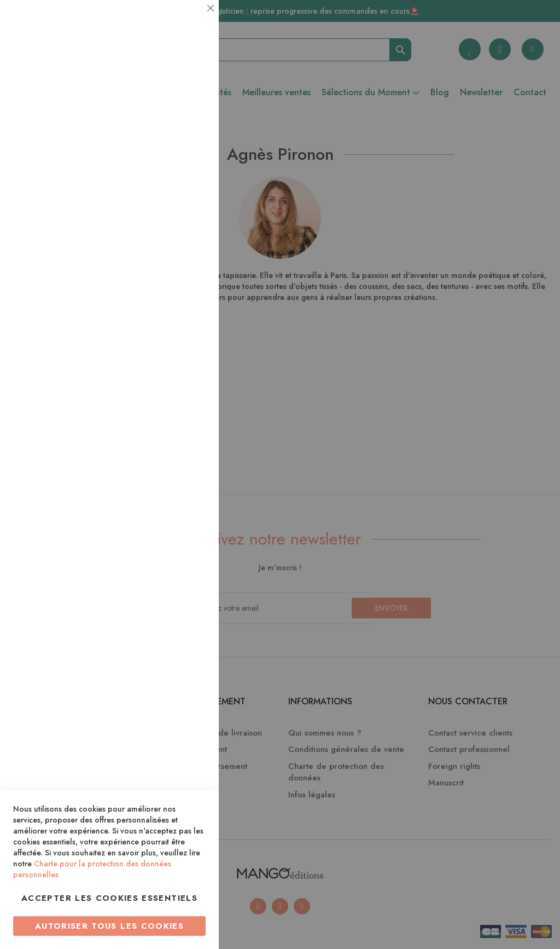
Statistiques (189, 149)
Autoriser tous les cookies (109, 926)
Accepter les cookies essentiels (109, 898)
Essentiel (189, 22)
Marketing (189, 265)
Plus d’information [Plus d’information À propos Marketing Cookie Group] (173, 334)
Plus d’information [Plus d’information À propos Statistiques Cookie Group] (173, 218)
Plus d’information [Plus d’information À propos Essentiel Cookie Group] (173, 102)
